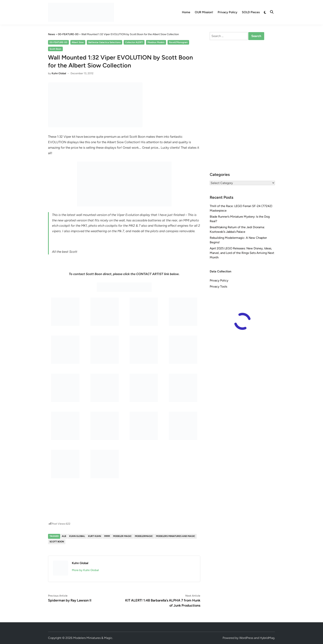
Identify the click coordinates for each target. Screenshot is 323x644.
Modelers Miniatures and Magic (176, 536)
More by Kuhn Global (85, 570)
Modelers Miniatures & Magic (93, 638)
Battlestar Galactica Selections (104, 42)
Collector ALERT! (134, 42)
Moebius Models (156, 42)
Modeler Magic (122, 536)
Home (186, 12)
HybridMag (267, 638)
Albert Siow (78, 42)
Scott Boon (55, 49)
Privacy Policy (227, 12)
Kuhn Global (59, 73)
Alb (64, 536)
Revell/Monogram (178, 42)
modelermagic (144, 536)
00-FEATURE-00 (58, 42)
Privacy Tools (218, 286)
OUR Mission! (204, 12)
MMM (107, 536)
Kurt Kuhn (95, 536)
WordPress (246, 638)
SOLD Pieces (251, 12)
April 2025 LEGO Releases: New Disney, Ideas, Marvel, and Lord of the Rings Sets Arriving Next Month (242, 253)
